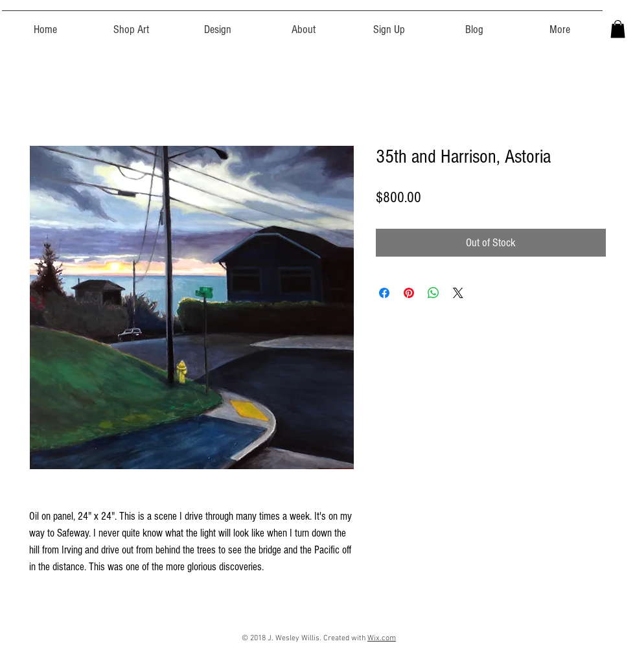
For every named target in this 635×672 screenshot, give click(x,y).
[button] (131, 24)
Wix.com (382, 638)
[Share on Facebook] (384, 293)
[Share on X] (458, 293)
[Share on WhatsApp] (433, 293)
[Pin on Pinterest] (409, 293)
